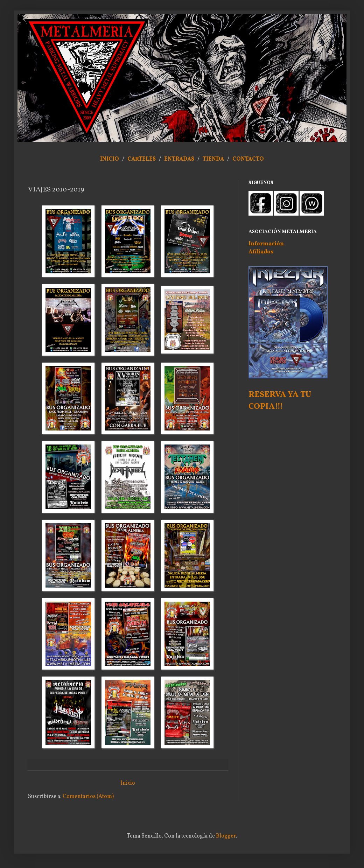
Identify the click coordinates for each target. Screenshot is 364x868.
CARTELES (142, 159)
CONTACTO (248, 159)
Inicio (128, 783)
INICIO (110, 159)
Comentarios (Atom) (88, 797)
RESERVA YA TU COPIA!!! (280, 401)
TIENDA (214, 159)
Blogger (226, 836)
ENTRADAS (179, 159)
